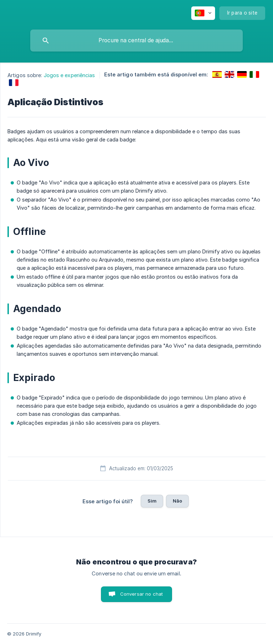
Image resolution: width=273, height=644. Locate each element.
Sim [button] (152, 501)
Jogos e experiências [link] (69, 75)
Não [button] (177, 501)
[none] (203, 13)
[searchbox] (136, 41)
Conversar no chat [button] (142, 594)
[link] (217, 74)
